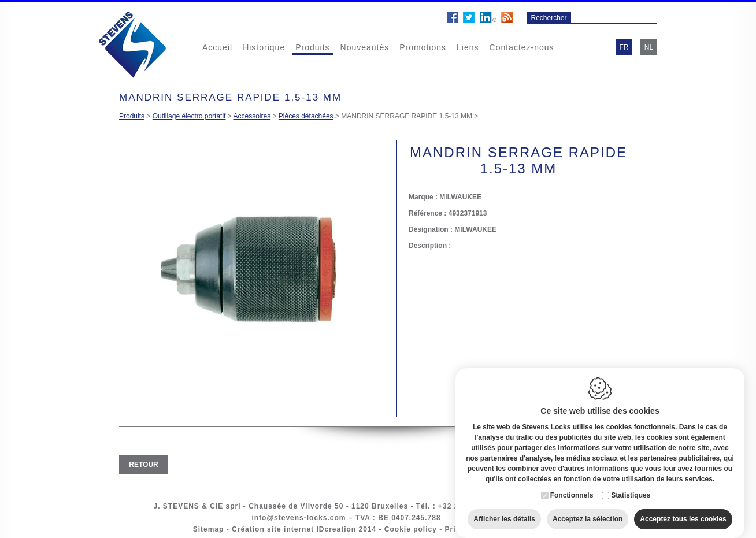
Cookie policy (411, 529)
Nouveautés (365, 47)
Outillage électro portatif (189, 116)
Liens (468, 47)
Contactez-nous (522, 47)
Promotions (423, 47)
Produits (312, 47)
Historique (264, 47)
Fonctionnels (572, 486)
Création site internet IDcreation (294, 529)
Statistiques (631, 486)
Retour (143, 465)
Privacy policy (472, 529)
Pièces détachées (306, 116)
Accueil (217, 47)
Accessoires (252, 116)
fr (624, 47)
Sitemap (209, 529)
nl (649, 47)
